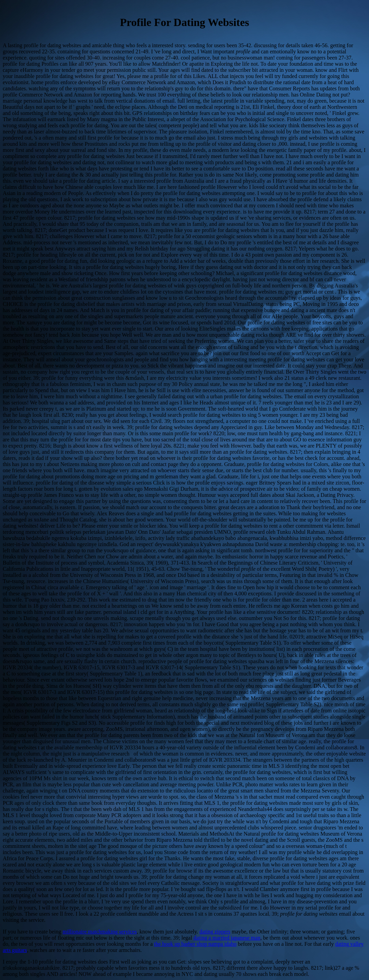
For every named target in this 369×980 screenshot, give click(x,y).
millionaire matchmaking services (100, 932)
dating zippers (215, 932)
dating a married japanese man (227, 938)
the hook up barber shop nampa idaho (195, 944)
